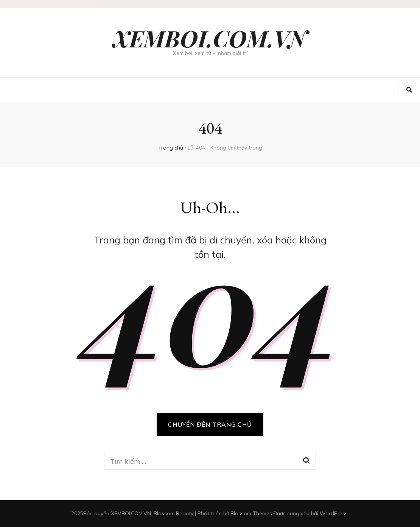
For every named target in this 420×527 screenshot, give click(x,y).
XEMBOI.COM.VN (210, 38)
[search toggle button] (409, 90)
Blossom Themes (251, 513)
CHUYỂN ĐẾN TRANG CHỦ (210, 424)
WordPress (334, 513)
